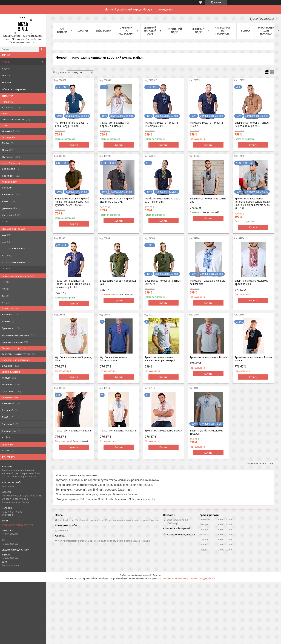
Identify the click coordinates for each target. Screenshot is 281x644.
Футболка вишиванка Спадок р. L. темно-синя (162, 200)
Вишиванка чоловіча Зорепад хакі (118, 282)
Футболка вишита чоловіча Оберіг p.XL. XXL (161, 124)
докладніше (165, 9)
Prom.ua (157, 575)
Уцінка (246, 31)
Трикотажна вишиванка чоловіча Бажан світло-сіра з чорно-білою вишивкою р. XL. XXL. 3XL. (252, 203)
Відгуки (6, 69)
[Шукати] (42, 49)
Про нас (7, 75)
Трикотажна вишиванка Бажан (208, 357)
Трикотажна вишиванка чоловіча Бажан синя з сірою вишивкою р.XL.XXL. (72, 284)
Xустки (83, 31)
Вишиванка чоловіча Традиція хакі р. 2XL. (163, 282)
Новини (6, 82)
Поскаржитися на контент (174, 578)
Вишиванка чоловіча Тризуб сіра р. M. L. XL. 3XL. (117, 200)
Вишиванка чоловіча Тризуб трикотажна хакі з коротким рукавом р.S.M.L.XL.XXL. (72, 202)
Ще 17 (8, 269)
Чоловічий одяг (174, 31)
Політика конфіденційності (202, 578)
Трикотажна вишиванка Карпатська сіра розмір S (160, 359)
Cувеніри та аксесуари (126, 31)
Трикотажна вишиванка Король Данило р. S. (114, 124)
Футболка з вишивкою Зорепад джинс (113, 359)
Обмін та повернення (14, 89)
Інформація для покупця (266, 31)
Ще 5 (8, 221)
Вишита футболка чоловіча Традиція (206, 432)
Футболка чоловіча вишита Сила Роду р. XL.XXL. (72, 124)
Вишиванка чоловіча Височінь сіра (208, 200)
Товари (6, 62)
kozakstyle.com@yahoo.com (17, 525)
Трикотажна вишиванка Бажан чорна (253, 359)
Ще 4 (8, 437)
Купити (74, 145)
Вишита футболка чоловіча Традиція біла (251, 282)
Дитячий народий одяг (150, 31)
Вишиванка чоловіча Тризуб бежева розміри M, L (252, 124)
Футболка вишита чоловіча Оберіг (206, 124)
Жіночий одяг (198, 31)
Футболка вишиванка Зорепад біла (73, 359)
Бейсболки (103, 31)
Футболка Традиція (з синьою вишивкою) (207, 282)
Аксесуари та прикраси (222, 31)
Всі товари (62, 31)
